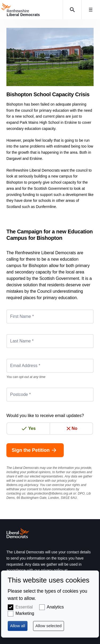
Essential (24, 607)
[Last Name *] (50, 341)
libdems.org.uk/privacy (22, 485)
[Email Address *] (50, 366)
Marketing (25, 613)
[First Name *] (50, 317)
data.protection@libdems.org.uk (50, 493)
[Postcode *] (50, 395)
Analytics (55, 607)
